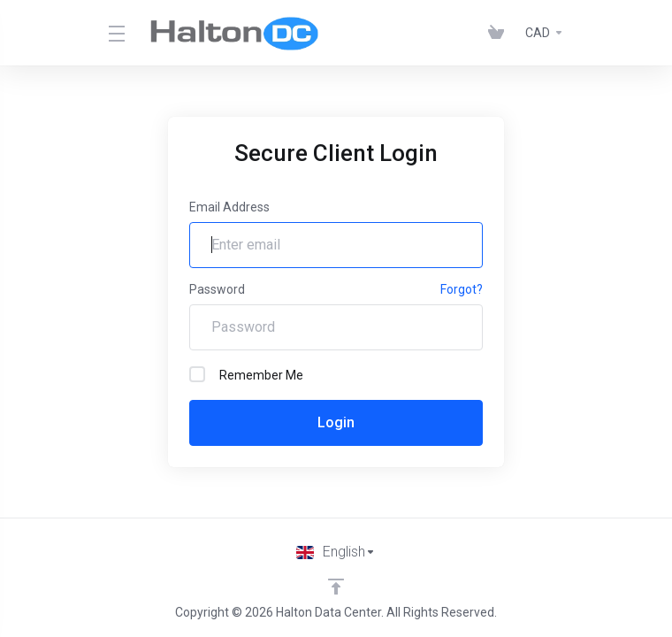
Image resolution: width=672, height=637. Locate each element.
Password (217, 289)
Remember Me (246, 374)
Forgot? (462, 289)
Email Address (229, 207)
